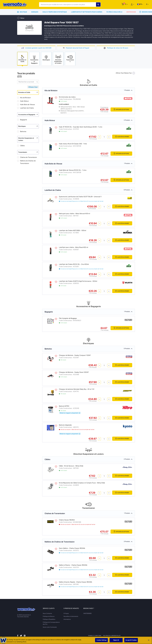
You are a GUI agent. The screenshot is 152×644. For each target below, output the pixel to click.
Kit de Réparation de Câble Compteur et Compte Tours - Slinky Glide (82, 483)
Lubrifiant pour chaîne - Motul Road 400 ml (74, 248)
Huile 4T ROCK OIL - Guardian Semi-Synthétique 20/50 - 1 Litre (81, 127)
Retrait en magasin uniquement (70, 413)
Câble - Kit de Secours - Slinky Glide (71, 466)
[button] (127, 4)
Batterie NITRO (64, 407)
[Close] (149, 640)
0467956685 (87, 614)
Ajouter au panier (121, 137)
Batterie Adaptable (65, 425)
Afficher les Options (120, 110)
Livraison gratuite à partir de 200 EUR (38, 48)
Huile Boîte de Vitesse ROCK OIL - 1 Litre (73, 171)
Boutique (22, 12)
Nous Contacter (47, 614)
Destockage (131, 12)
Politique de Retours (49, 617)
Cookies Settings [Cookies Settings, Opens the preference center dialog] (101, 640)
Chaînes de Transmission (29, 158)
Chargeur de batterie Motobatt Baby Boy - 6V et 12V (77, 390)
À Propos (66, 614)
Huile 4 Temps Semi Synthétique (55, 12)
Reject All (116, 640)
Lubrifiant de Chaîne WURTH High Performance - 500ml (78, 282)
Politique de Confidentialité (112, 636)
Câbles (22, 146)
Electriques (22, 127)
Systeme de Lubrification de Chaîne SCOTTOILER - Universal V (80, 197)
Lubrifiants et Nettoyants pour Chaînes (87, 12)
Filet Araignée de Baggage (68, 319)
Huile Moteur (24, 101)
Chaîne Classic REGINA (67, 520)
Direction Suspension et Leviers (26, 140)
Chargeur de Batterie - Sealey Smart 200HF (74, 373)
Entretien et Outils (24, 93)
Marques (35, 12)
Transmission (23, 153)
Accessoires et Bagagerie (27, 115)
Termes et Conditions (95, 636)
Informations (67, 620)
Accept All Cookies (131, 640)
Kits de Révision (25, 98)
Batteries (23, 132)
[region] (76, 640)
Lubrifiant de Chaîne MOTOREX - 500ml (73, 231)
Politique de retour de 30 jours (118, 48)
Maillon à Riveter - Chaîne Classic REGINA (73, 565)
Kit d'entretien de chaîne (67, 97)
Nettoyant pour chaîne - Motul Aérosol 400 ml (74, 214)
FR (139, 4)
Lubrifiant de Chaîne (27, 108)
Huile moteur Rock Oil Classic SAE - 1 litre (73, 144)
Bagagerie (24, 120)
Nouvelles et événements (71, 617)
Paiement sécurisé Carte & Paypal (78, 48)
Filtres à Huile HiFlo (114, 12)
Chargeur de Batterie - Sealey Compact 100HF (75, 356)
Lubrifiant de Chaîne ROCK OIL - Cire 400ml (74, 265)
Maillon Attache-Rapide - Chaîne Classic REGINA (76, 582)
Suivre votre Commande (50, 628)
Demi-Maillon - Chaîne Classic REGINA (72, 549)
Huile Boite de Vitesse (28, 105)
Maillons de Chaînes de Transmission (28, 162)
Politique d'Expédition (49, 620)
